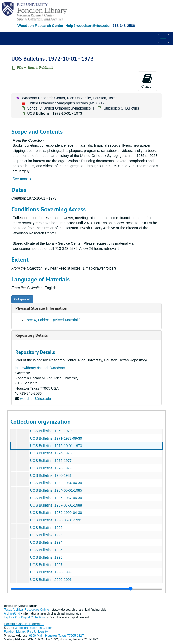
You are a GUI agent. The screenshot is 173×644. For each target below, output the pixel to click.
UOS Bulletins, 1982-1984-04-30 (56, 483)
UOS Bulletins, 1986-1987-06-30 (56, 498)
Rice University (38, 632)
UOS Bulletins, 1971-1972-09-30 (56, 438)
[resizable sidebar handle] (86, 589)
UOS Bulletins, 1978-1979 (51, 468)
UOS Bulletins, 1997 (46, 565)
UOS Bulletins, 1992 (46, 528)
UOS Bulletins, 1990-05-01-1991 (56, 520)
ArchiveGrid (12, 613)
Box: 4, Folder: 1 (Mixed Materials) (53, 320)
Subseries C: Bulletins (121, 108)
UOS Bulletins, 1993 (46, 535)
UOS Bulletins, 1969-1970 (51, 431)
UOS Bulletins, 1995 (46, 550)
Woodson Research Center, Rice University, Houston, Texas (70, 98)
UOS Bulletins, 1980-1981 (51, 475)
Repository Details (32, 335)
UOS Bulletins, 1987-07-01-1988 (56, 505)
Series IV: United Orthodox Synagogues (59, 108)
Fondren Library (15, 632)
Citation (147, 81)
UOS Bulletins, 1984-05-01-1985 (56, 490)
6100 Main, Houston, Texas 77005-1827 (56, 636)
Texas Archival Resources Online (26, 610)
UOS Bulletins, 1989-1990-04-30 (56, 513)
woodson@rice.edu (35, 399)
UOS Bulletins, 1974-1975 (51, 453)
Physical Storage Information (41, 308)
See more (22, 179)
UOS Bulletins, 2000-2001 (51, 580)
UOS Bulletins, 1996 (46, 557)
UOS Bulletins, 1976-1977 (51, 461)
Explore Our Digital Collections (25, 617)
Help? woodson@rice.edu (87, 26)
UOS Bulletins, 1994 (46, 542)
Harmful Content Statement (24, 624)
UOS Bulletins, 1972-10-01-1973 (56, 446)
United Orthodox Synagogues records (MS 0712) (67, 103)
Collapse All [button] (22, 299)
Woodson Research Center (40, 26)
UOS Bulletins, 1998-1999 (51, 572)
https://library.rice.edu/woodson (40, 368)
